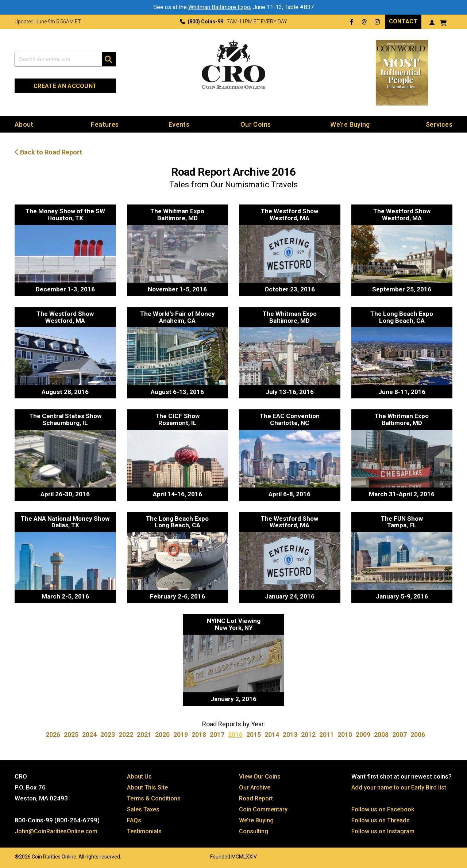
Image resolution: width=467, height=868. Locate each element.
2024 (89, 735)
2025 (71, 735)
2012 (308, 735)
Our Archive (255, 787)
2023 (108, 735)
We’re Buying (350, 124)
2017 (217, 735)
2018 (199, 735)
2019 (181, 735)
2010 (345, 735)
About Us (140, 776)
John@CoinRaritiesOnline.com (57, 831)
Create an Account (65, 86)
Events (179, 124)
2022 (126, 735)
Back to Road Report (48, 152)
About (24, 124)
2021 (144, 735)
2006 (418, 735)
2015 (254, 735)
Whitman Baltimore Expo (219, 7)
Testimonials (145, 831)
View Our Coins (260, 776)
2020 (162, 735)
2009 (363, 735)
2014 (272, 735)
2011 (327, 735)
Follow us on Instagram (383, 831)
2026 (53, 735)
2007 (400, 735)
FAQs (134, 820)
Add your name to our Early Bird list (400, 787)
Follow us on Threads (381, 820)
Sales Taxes (144, 809)
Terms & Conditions (155, 798)
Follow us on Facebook (383, 809)
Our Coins (256, 124)
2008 (381, 735)
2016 (235, 735)
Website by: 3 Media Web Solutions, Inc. (7, 856)
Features (105, 124)
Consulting (254, 831)
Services (439, 124)
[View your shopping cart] (443, 22)
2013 (290, 735)
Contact (403, 21)
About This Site (149, 787)
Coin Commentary (264, 809)
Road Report (257, 798)
